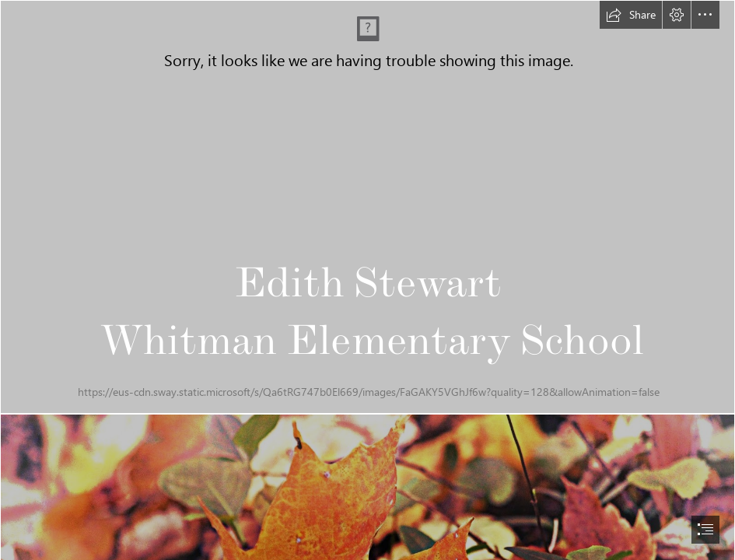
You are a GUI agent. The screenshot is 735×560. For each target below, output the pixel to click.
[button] (631, 15)
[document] (367, 280)
